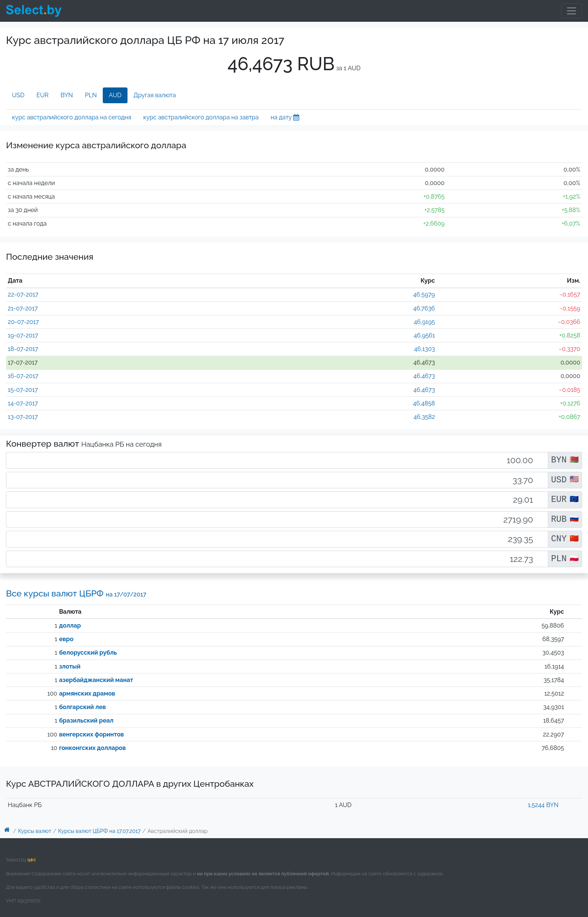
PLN (91, 95)
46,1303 (424, 349)
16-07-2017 (23, 376)
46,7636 (424, 308)
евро (66, 639)
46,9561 (424, 335)
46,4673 (424, 376)
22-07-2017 (23, 294)
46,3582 (424, 417)
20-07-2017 (23, 322)
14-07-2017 (23, 403)
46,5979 (424, 294)
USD (18, 95)
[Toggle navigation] (571, 11)
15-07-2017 (23, 390)
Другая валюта (155, 95)
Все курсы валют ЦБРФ (76, 593)
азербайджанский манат (96, 680)
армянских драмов (87, 693)
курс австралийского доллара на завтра (201, 117)
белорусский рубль (88, 653)
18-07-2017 (23, 349)
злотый (70, 666)
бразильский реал (86, 720)
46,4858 (424, 403)
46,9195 (424, 322)
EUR (42, 95)
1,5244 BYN (543, 805)
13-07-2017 (23, 417)
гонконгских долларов (92, 748)
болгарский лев (82, 707)
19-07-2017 (23, 335)
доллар (70, 626)
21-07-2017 (23, 308)
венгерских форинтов (91, 734)
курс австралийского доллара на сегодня (72, 117)
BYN (67, 95)
